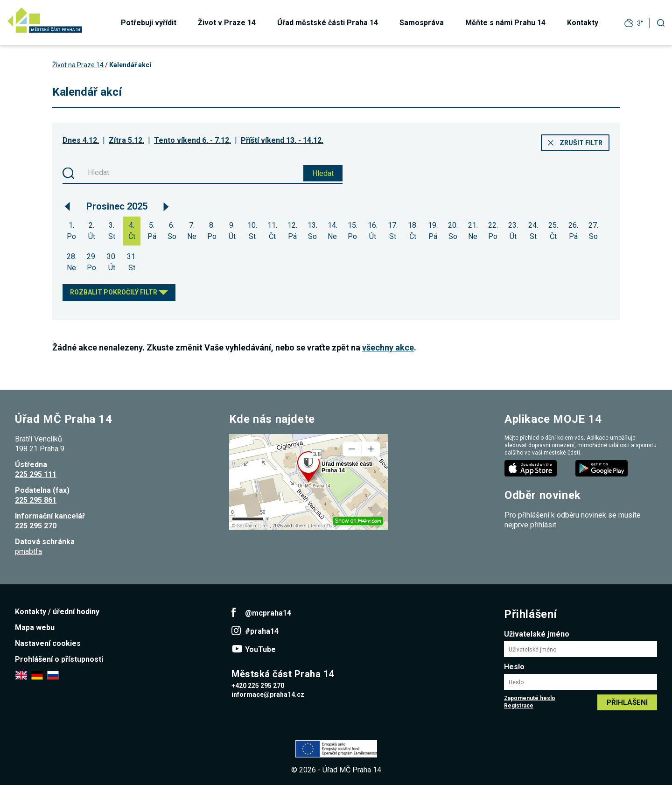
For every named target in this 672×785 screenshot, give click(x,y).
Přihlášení (627, 702)
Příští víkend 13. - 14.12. (282, 140)
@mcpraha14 (268, 613)
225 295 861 (36, 500)
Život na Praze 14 (78, 65)
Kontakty (583, 23)
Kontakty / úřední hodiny (57, 612)
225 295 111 (36, 474)
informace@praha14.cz (268, 694)
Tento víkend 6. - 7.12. (192, 140)
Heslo (514, 667)
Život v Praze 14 (227, 23)
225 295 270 (36, 526)
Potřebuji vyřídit (149, 23)
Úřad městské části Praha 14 (328, 23)
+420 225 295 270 (258, 686)
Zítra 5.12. (126, 140)
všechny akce (388, 347)
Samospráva (422, 23)
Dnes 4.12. (81, 140)
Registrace (519, 706)
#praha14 (262, 631)
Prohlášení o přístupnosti (59, 659)
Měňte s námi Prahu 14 (505, 23)
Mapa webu (35, 627)
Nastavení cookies (48, 643)
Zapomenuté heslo (530, 698)
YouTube (260, 649)
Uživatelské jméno (537, 634)
